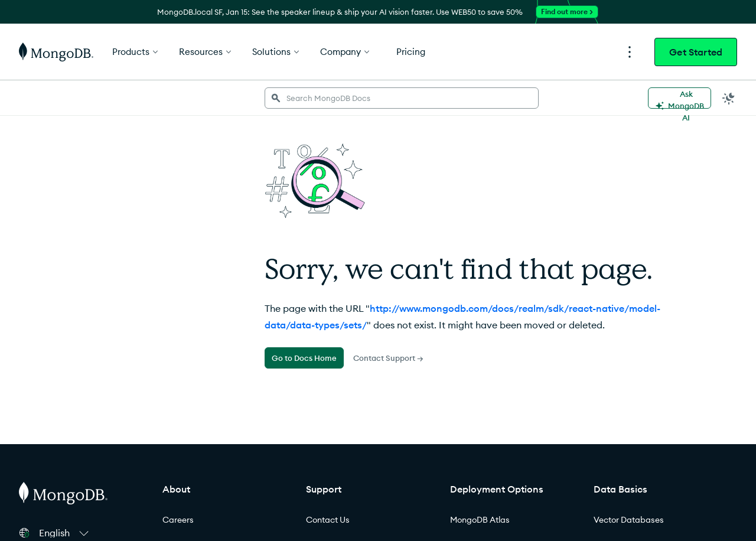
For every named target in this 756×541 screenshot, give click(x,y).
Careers (178, 520)
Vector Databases (629, 520)
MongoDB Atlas (480, 520)
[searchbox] (402, 98)
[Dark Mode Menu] (729, 98)
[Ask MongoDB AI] (680, 98)
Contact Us (328, 520)
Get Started (696, 52)
